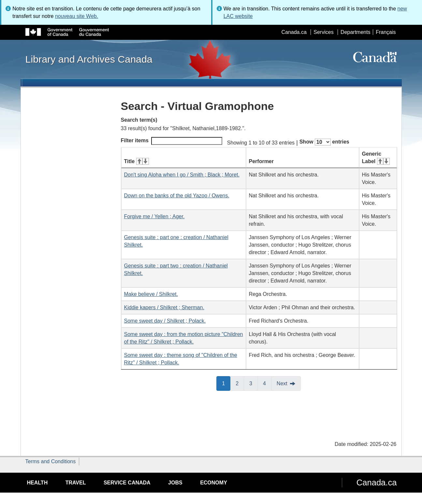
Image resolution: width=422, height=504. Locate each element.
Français (386, 32)
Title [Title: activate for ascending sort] (137, 161)
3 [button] (254, 383)
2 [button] (240, 383)
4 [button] (267, 383)
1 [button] (226, 383)
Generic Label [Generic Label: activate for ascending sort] (376, 158)
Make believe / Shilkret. (151, 294)
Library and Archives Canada (89, 59)
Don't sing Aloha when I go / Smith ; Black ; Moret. (182, 175)
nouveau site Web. (77, 16)
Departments (356, 32)
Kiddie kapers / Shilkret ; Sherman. (164, 307)
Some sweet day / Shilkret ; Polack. (165, 321)
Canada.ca (294, 32)
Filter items (172, 141)
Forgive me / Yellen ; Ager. (154, 216)
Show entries (324, 142)
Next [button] (282, 383)
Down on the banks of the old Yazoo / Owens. (177, 196)
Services (323, 32)
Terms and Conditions (51, 461)
